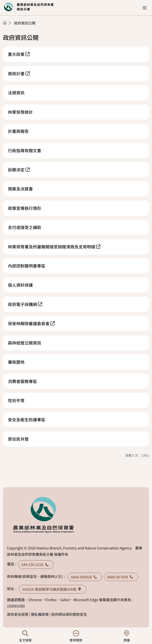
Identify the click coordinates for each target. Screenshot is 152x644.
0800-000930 (85, 577)
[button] (145, 8)
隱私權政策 (40, 614)
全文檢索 (25, 636)
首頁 (5, 23)
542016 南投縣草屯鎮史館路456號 (53, 589)
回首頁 (29, 7)
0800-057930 (121, 577)
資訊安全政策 (18, 614)
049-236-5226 (36, 564)
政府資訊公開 (25, 23)
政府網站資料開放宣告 (69, 614)
